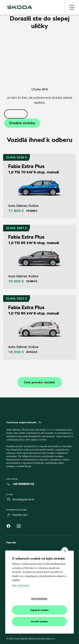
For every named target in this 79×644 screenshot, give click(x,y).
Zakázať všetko (39, 610)
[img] (20, 7)
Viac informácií (21, 585)
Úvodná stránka (22, 123)
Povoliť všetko (39, 621)
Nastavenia (39, 599)
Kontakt (16, 114)
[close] (65, 551)
